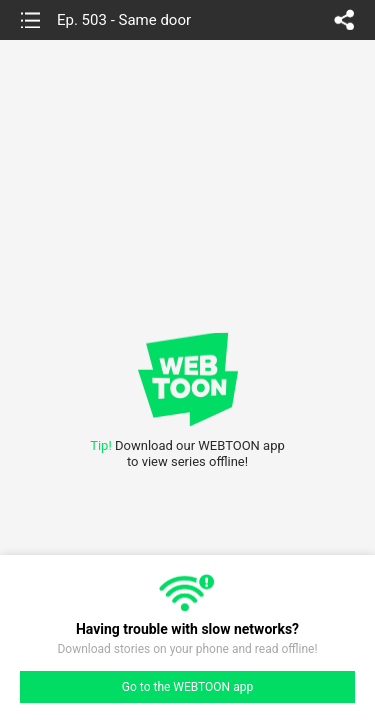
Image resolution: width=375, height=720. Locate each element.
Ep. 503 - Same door (124, 20)
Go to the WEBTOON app (187, 687)
